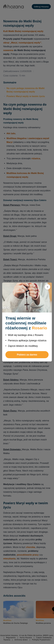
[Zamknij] (47, 287)
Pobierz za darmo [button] (27, 355)
